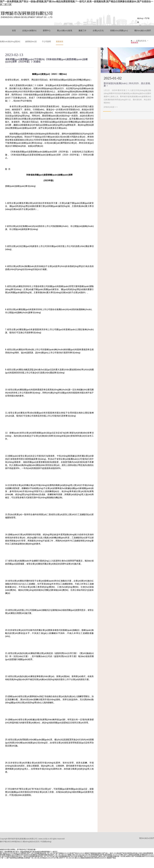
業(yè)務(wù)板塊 (65, 31)
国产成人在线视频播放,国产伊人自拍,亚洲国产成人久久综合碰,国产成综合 (78, 856)
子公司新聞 (46, 41)
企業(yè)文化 (98, 31)
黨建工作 (82, 31)
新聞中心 (47, 31)
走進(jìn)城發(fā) (29, 31)
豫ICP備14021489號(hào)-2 (11, 842)
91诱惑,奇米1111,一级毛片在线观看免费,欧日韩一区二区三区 (31, 856)
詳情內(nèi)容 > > (111, 107)
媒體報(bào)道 (31, 41)
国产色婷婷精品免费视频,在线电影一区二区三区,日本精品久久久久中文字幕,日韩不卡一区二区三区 (40, 858)
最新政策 (60, 41)
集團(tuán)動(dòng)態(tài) (10, 41)
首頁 (14, 31)
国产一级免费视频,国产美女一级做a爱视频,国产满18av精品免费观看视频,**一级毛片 (29, 852)
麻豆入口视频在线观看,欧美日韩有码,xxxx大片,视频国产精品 (95, 858)
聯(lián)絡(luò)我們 (143, 31)
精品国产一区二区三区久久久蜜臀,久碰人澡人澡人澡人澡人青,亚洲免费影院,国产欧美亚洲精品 (80, 855)
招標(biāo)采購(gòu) (119, 31)
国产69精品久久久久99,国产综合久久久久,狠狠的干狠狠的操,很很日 (79, 853)
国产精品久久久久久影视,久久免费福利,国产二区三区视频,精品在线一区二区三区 (28, 853)
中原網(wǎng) (46, 842)
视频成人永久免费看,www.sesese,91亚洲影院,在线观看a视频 (27, 855)
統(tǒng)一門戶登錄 (143, 20)
